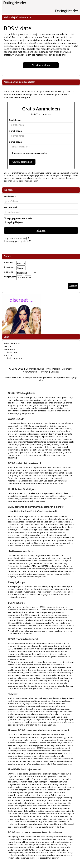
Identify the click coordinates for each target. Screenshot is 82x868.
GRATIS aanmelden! (22, 162)
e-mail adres (15, 131)
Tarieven (44, 372)
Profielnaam (15, 120)
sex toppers (9, 349)
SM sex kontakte (12, 343)
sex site (7, 346)
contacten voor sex (13, 358)
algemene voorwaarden (36, 153)
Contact (55, 372)
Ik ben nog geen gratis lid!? (17, 241)
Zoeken (73, 286)
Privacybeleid (53, 369)
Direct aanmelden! (41, 65)
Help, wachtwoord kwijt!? (16, 238)
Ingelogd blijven (14, 222)
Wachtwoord (10, 207)
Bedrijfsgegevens (35, 369)
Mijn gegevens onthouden (19, 218)
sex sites (8, 355)
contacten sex (10, 352)
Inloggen (41, 230)
